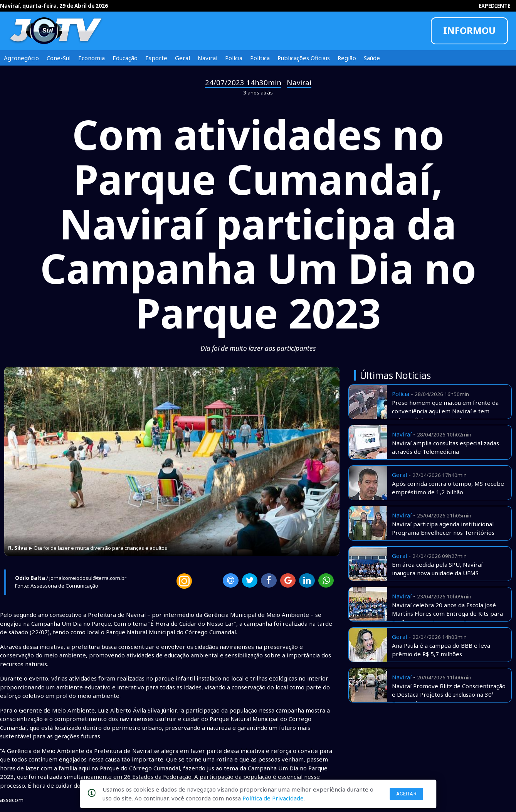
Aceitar (407, 794)
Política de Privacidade (273, 798)
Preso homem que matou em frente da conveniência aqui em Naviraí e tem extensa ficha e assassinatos (445, 411)
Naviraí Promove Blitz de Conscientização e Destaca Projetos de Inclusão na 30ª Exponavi (449, 695)
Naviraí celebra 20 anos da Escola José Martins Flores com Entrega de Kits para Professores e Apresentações (447, 614)
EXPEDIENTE (494, 6)
